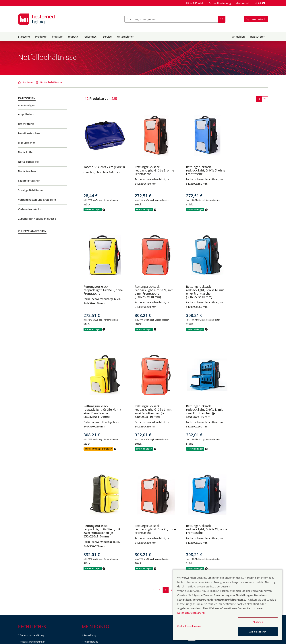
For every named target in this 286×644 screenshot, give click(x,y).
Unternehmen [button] (126, 37)
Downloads (26, 560)
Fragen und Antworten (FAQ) (213, 517)
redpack (73, 37)
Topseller (89, 552)
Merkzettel (242, 3)
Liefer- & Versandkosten (33, 553)
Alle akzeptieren (258, 632)
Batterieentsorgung (30, 547)
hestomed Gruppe (94, 595)
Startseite (24, 37)
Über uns (89, 582)
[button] (103, 210)
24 (265, 99)
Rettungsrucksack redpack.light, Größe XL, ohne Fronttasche (196, 410)
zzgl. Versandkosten (108, 200)
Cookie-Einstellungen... (189, 626)
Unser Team (90, 589)
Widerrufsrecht (28, 535)
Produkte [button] (41, 37)
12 (259, 99)
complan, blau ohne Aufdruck (102, 176)
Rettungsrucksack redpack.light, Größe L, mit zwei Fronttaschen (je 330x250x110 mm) (246, 292)
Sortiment (28, 82)
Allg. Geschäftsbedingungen (35, 528)
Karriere (88, 601)
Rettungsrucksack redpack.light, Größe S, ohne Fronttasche (147, 170)
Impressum (26, 566)
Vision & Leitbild (92, 576)
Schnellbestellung (220, 3)
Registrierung (91, 522)
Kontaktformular (207, 528)
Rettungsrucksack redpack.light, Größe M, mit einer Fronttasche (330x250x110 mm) (102, 292)
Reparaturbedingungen (33, 522)
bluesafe (57, 37)
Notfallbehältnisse (51, 82)
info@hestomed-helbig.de (211, 539)
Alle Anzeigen (26, 105)
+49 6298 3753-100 (207, 550)
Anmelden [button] (238, 37)
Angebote (89, 539)
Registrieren (258, 37)
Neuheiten (89, 546)
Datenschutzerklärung (32, 516)
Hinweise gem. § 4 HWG (33, 541)
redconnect (90, 37)
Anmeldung (90, 516)
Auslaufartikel (91, 558)
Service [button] (107, 37)
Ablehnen (258, 622)
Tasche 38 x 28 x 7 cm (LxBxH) (98, 169)
